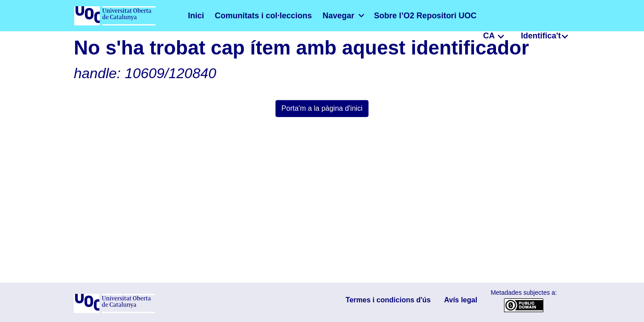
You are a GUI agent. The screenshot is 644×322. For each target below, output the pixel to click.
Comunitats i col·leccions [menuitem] (249, 16)
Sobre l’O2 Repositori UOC (385, 16)
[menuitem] (316, 16)
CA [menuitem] (498, 15)
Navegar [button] (311, 16)
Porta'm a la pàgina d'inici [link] (322, 108)
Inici (194, 16)
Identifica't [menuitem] (544, 15)
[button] (486, 16)
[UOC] (114, 311)
